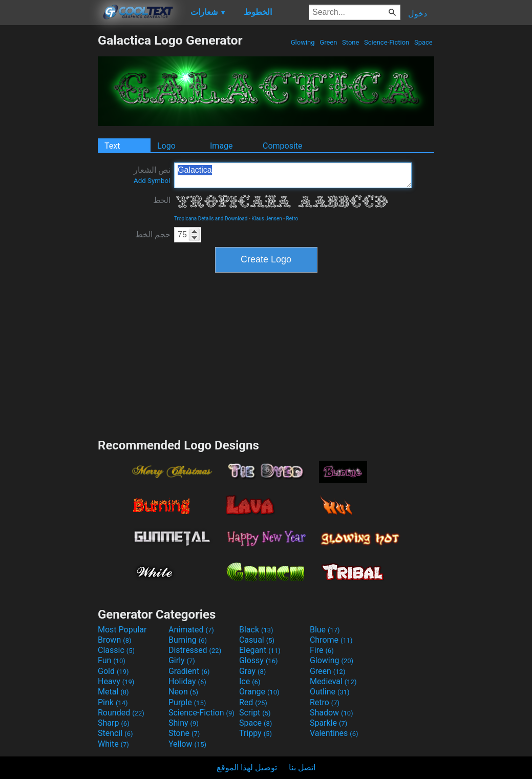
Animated (191, 630)
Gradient (189, 671)
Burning (188, 640)
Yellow (187, 744)
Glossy (259, 660)
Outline (330, 692)
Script (255, 713)
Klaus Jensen (267, 219)
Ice (250, 681)
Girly (182, 660)
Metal (113, 692)
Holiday (187, 681)
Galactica (293, 175)
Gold (113, 671)
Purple (187, 702)
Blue (325, 630)
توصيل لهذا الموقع (247, 767)
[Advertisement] (49, 187)
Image (221, 146)
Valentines (334, 733)
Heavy (116, 681)
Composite (283, 146)
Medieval (333, 681)
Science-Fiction (387, 42)
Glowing (303, 42)
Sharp (114, 723)
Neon (183, 692)
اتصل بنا (302, 767)
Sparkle (328, 723)
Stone (351, 42)
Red (253, 702)
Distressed (195, 650)
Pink (113, 702)
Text (112, 146)
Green (328, 42)
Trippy (256, 733)
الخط (162, 200)
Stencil (115, 733)
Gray (252, 671)
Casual (257, 640)
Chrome (331, 640)
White (113, 744)
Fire (322, 650)
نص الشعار (152, 175)
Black (256, 630)
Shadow (332, 713)
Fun (112, 660)
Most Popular (122, 630)
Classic (116, 650)
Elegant (260, 650)
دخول (418, 14)
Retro (292, 219)
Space (423, 42)
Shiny (184, 723)
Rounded (121, 713)
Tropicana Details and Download (211, 219)
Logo (166, 146)
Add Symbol (152, 181)
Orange (259, 692)
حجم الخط (153, 234)
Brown (114, 640)
